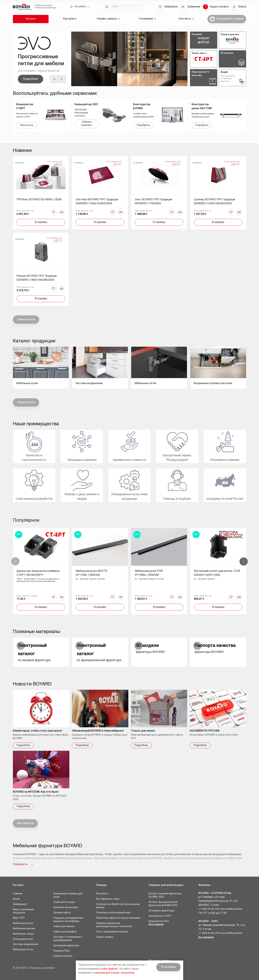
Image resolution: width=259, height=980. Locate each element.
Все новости (25, 823)
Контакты (186, 19)
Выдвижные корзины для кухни (68, 895)
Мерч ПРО (19, 918)
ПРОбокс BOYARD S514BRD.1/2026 (39, 200)
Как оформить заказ (108, 899)
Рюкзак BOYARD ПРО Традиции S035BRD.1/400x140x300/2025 (37, 278)
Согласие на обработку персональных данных (118, 906)
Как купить (70, 19)
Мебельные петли (23, 950)
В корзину (41, 222)
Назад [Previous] (15, 561)
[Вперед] (62, 79)
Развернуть (20, 864)
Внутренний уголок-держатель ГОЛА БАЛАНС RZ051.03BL (217, 573)
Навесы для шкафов (65, 932)
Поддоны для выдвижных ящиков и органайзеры (68, 920)
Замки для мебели (64, 926)
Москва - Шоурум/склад (215, 893)
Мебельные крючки (24, 929)
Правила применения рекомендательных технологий (114, 925)
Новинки (18, 894)
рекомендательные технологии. (115, 973)
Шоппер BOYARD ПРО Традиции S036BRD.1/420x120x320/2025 (214, 202)
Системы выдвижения (26, 944)
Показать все (26, 320)
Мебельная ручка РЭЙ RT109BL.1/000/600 (149, 573)
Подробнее (30, 79)
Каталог (31, 19)
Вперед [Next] (244, 561)
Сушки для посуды (64, 902)
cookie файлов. (109, 969)
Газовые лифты (62, 913)
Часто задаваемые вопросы (112, 932)
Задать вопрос (105, 937)
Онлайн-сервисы (109, 19)
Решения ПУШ (61, 951)
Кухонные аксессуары (66, 907)
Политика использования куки (113, 913)
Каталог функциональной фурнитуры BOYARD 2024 (163, 904)
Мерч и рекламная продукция (23, 911)
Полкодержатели (23, 939)
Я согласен (168, 967)
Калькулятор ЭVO (159, 921)
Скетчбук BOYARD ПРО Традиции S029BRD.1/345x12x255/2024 (97, 202)
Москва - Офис (208, 921)
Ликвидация (20, 904)
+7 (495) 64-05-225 (209, 909)
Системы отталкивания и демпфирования (68, 939)
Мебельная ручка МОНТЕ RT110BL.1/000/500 (92, 573)
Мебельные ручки (23, 923)
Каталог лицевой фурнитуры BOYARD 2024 (165, 895)
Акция (16, 899)
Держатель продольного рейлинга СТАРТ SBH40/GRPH (38, 573)
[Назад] (54, 79)
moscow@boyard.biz (231, 909)
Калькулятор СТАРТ (160, 916)
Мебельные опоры (23, 934)
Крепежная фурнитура (66, 946)
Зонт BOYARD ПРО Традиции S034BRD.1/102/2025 (153, 202)
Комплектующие (63, 956)
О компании (147, 19)
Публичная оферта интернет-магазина (118, 918)
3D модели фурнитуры (162, 911)
